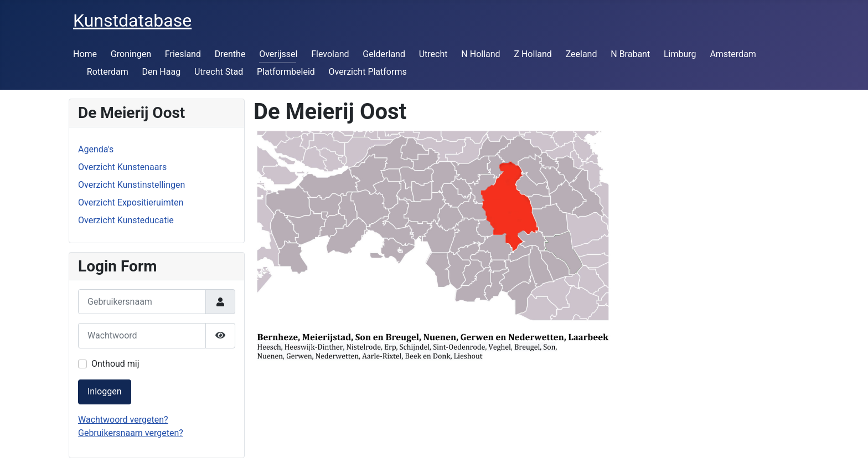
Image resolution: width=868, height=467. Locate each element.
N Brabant (630, 54)
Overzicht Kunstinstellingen (131, 185)
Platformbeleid (286, 72)
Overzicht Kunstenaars (122, 167)
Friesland (183, 54)
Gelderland (384, 54)
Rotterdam (108, 72)
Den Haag (162, 72)
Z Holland (533, 54)
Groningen (131, 54)
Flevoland (330, 54)
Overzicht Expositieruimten (131, 202)
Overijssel (278, 54)
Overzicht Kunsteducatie (126, 220)
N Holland (480, 54)
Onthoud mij (115, 364)
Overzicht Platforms (368, 72)
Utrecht (433, 54)
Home (85, 54)
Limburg (680, 54)
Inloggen (105, 391)
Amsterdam (733, 54)
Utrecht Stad (219, 72)
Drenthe (230, 54)
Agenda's (96, 149)
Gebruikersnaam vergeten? (131, 433)
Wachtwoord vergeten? (123, 420)
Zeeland (582, 54)
